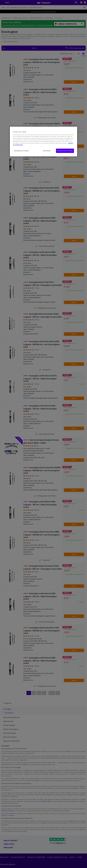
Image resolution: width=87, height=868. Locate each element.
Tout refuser (47, 151)
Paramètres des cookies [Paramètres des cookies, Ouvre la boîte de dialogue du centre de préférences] (21, 151)
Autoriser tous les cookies (65, 151)
